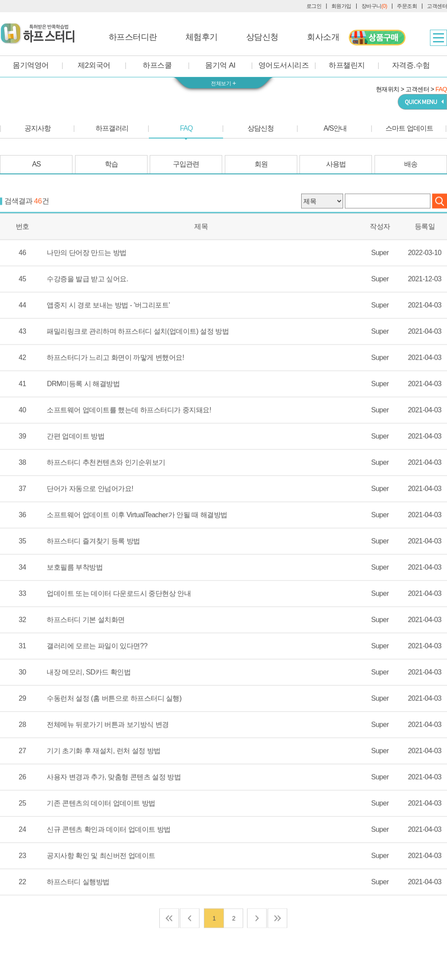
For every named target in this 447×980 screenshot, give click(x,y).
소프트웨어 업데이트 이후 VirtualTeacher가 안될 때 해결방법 (137, 547)
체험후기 (202, 37)
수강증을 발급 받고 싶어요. (87, 311)
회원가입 (341, 6)
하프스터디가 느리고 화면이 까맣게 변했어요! (115, 389)
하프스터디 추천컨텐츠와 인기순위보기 (106, 494)
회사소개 (323, 37)
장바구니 (374, 6)
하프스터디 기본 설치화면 (86, 651)
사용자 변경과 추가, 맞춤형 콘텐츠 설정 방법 (114, 809)
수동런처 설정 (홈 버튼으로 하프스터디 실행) (114, 730)
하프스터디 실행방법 (78, 914)
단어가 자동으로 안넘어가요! (90, 520)
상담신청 (262, 37)
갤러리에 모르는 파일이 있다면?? (97, 678)
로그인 (314, 6)
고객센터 (437, 6)
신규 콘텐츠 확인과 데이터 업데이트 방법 (108, 861)
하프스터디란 (133, 37)
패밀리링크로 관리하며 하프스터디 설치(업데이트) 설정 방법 (138, 363)
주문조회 (407, 6)
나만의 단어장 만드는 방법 (86, 284)
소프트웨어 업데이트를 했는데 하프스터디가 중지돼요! (129, 442)
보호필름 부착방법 (75, 599)
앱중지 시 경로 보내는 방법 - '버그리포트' (108, 337)
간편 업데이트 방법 (76, 468)
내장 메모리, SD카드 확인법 (89, 704)
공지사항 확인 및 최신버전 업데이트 (101, 887)
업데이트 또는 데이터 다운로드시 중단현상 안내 (119, 625)
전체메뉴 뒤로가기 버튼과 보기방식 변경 (108, 756)
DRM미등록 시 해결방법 (83, 416)
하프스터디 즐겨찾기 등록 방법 (93, 573)
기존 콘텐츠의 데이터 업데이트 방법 (101, 835)
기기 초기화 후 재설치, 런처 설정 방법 (103, 783)
